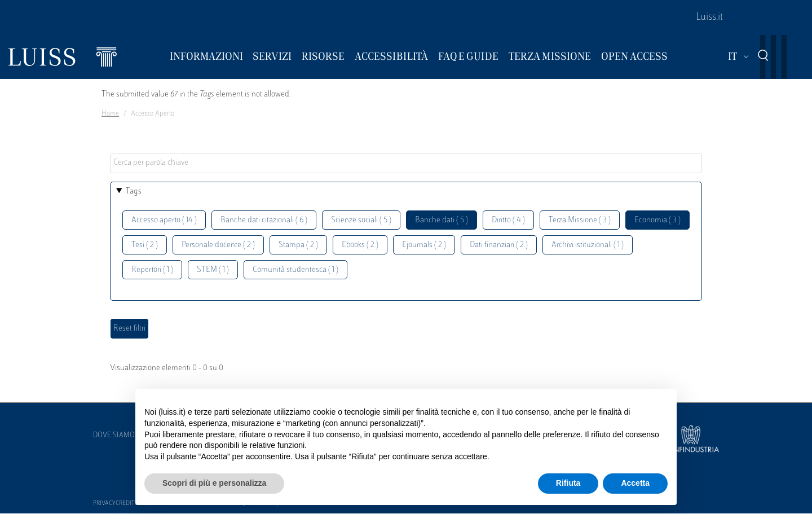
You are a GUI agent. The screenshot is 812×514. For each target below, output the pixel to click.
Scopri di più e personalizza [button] (214, 483)
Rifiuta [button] (568, 483)
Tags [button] (134, 192)
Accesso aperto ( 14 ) (164, 220)
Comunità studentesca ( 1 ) (295, 270)
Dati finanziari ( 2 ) (499, 245)
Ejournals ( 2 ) (424, 245)
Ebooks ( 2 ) (360, 245)
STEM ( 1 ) (213, 270)
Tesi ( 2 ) (145, 245)
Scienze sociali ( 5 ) (361, 220)
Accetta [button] (635, 483)
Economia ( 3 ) (657, 220)
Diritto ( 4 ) (508, 220)
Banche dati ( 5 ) (442, 220)
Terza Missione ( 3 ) (580, 220)
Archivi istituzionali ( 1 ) (588, 245)
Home (110, 114)
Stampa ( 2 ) (298, 245)
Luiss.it (709, 17)
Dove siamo (114, 436)
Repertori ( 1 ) (152, 270)
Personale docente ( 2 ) (218, 245)
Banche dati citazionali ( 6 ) (264, 220)
